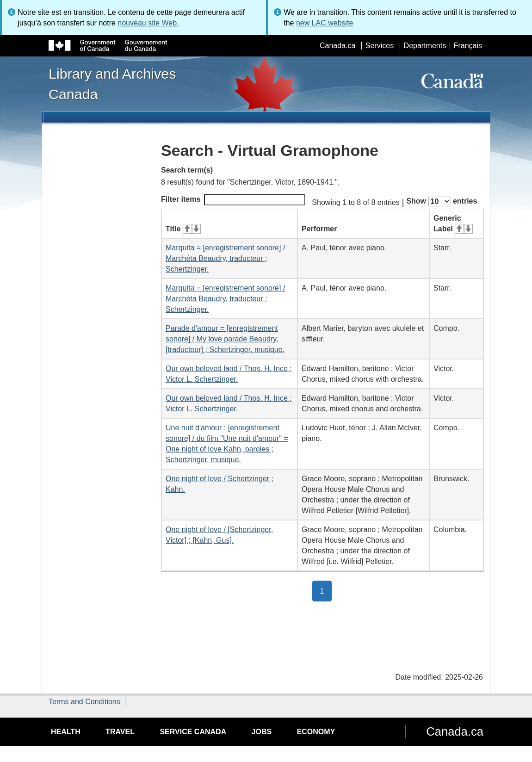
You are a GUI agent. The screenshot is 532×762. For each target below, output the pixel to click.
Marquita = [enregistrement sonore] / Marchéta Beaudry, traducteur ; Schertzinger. (225, 258)
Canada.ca (337, 46)
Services (380, 46)
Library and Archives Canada (112, 84)
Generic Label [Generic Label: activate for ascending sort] (453, 223)
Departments (425, 46)
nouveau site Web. (148, 23)
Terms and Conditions (84, 702)
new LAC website (325, 23)
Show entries (442, 201)
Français (468, 46)
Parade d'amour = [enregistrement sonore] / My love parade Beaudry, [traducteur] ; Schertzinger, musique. (225, 339)
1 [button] (326, 590)
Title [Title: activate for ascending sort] (183, 229)
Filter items (233, 200)
